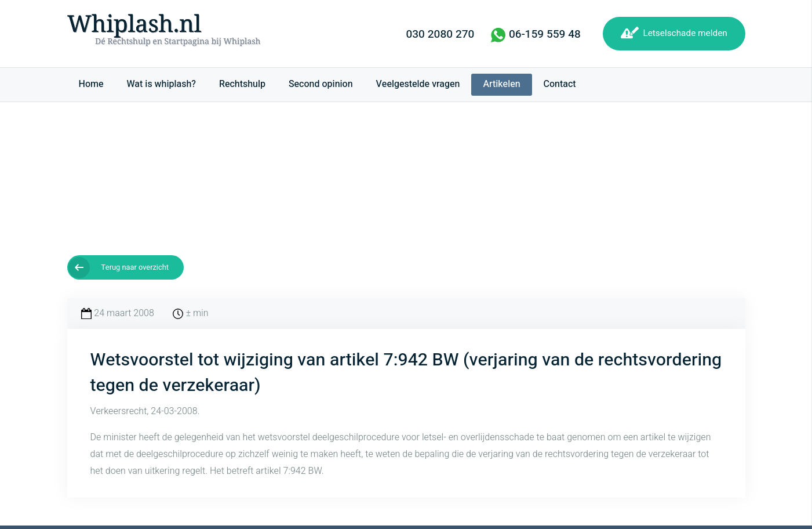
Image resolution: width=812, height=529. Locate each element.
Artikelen (501, 84)
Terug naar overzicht (135, 267)
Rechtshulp (242, 84)
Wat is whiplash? (161, 84)
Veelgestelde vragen (418, 84)
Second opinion (321, 84)
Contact (560, 84)
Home (91, 84)
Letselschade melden (685, 33)
